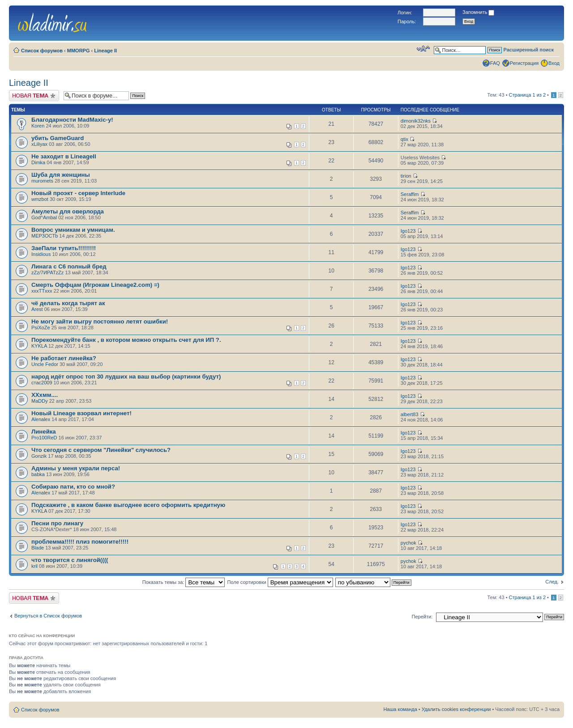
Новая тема (34, 96)
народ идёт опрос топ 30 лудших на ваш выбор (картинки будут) (126, 377)
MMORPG (79, 51)
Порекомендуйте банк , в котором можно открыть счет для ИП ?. (126, 340)
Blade (38, 548)
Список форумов (42, 51)
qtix (404, 139)
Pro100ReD (44, 438)
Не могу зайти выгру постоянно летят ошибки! (100, 321)
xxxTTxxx (42, 291)
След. (552, 582)
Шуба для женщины (61, 175)
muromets (42, 181)
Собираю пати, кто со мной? (73, 487)
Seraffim (410, 194)
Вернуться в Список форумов (48, 616)
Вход (554, 63)
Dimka (38, 162)
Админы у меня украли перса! (76, 468)
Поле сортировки (280, 582)
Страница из (527, 95)
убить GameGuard (58, 138)
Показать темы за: (184, 582)
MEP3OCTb (45, 236)
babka (38, 474)
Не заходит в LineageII (64, 156)
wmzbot (40, 199)
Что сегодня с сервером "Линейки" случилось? (101, 450)
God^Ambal (44, 217)
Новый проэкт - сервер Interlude (78, 193)
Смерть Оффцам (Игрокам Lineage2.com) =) (95, 285)
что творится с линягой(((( (70, 560)
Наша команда (400, 709)
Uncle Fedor (45, 364)
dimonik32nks (416, 121)
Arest (37, 309)
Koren (38, 126)
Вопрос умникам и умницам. (73, 230)
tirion (406, 176)
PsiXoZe (41, 328)
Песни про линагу (57, 523)
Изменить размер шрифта (423, 49)
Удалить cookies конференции (456, 709)
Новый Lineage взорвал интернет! (81, 413)
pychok (408, 543)
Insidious (41, 254)
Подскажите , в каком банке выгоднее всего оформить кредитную (128, 505)
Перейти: (422, 617)
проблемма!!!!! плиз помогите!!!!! (80, 542)
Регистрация (524, 63)
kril (34, 566)
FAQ (495, 63)
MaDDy (40, 401)
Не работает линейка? (64, 358)
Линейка (44, 432)
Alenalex (41, 419)
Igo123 (408, 231)
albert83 (410, 414)
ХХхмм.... (45, 395)
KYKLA (39, 346)
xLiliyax (39, 144)
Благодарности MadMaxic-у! (72, 120)
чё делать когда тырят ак (68, 303)
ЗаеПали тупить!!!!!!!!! (64, 248)
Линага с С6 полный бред (69, 266)
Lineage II (105, 51)
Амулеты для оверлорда (68, 211)
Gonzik (39, 456)
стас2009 (42, 383)
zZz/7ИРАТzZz (47, 272)
